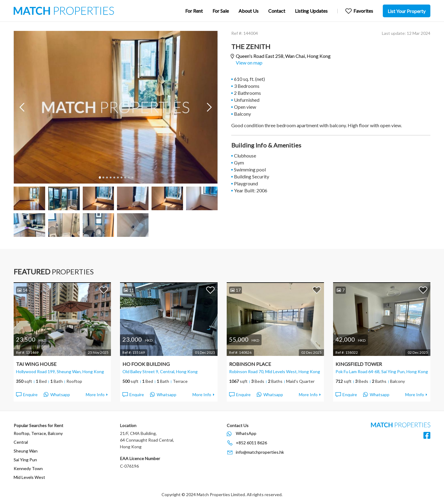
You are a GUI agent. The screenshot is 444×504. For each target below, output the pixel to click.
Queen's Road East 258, (283, 56)
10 (132, 177)
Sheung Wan (26, 451)
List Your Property (407, 11)
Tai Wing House (36, 364)
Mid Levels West (29, 477)
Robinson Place (250, 364)
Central (21, 442)
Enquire (27, 395)
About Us (249, 11)
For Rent (194, 11)
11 (129, 290)
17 (235, 290)
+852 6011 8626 (251, 443)
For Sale (221, 11)
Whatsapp (57, 395)
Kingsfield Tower (359, 364)
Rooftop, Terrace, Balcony (38, 433)
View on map (249, 63)
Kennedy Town (28, 468)
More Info (95, 395)
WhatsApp (246, 433)
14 (22, 290)
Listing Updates (311, 11)
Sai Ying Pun (25, 460)
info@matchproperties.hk (260, 452)
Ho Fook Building (146, 364)
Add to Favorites (104, 290)
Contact (277, 11)
